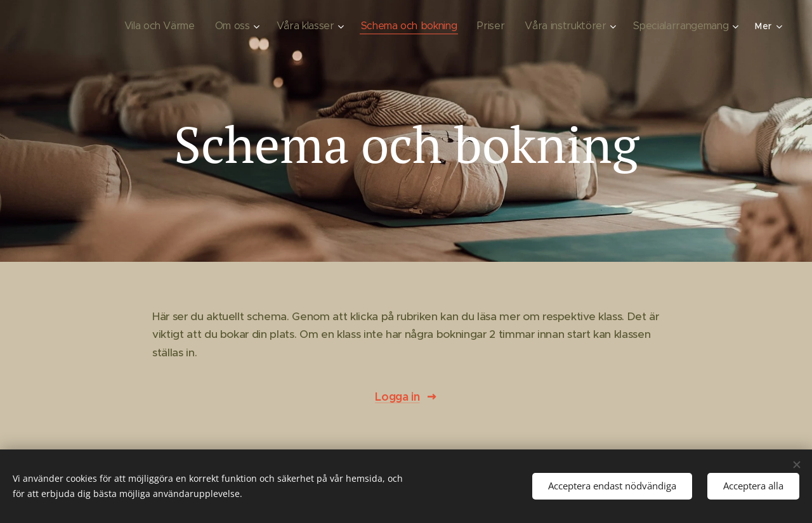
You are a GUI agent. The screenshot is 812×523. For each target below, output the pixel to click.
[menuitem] (169, 26)
